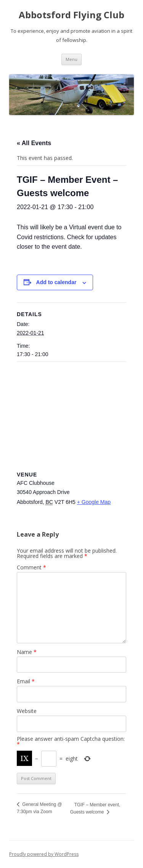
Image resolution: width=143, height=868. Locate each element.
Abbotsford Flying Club (71, 15)
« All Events (34, 143)
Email (26, 681)
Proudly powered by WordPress (44, 854)
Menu (71, 59)
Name (27, 652)
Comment (31, 567)
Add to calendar (56, 282)
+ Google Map (94, 502)
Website (27, 711)
